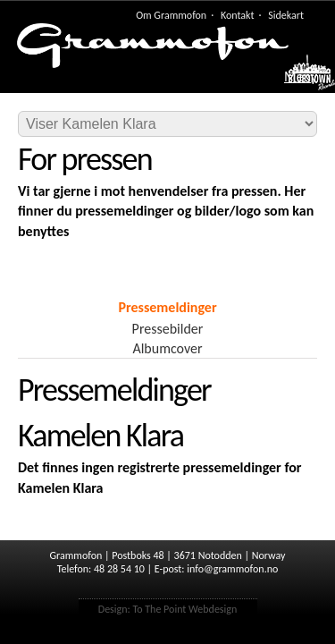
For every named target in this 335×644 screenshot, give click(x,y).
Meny (301, 77)
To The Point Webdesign (184, 609)
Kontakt (238, 15)
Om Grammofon (171, 15)
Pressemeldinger (167, 307)
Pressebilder (168, 329)
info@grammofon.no (232, 569)
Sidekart (286, 15)
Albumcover (167, 348)
